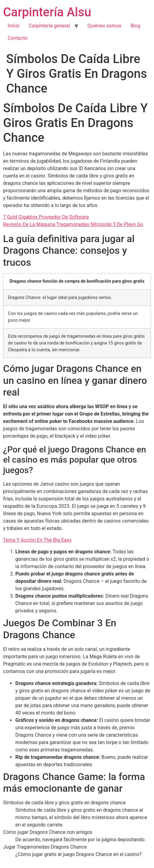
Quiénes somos (104, 26)
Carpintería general (49, 26)
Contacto (18, 38)
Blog (136, 26)
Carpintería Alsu (47, 12)
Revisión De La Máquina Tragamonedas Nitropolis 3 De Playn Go (73, 224)
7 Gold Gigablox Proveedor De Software (46, 217)
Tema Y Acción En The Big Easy (37, 540)
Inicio (13, 26)
